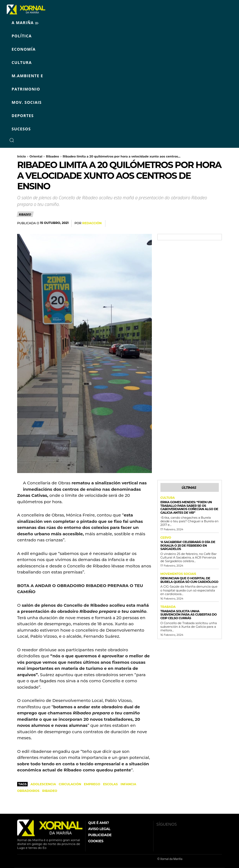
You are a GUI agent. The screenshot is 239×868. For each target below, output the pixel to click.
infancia (128, 784)
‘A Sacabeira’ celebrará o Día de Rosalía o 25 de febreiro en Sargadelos (188, 545)
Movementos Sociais (177, 573)
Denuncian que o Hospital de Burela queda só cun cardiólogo (189, 579)
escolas (110, 784)
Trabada (168, 606)
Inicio (22, 156)
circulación (70, 784)
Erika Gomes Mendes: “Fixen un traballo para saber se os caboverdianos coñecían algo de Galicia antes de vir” (189, 507)
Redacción (92, 223)
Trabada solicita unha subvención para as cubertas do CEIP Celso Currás (189, 613)
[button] (12, 140)
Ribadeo (52, 156)
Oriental (36, 156)
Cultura (167, 498)
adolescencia (43, 784)
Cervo (166, 537)
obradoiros (28, 791)
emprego (92, 784)
